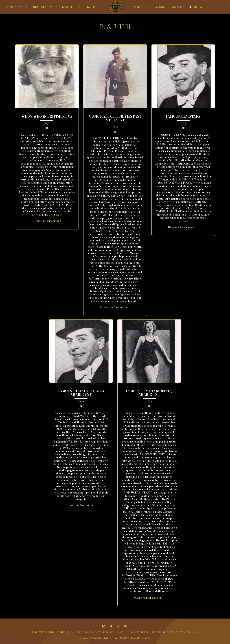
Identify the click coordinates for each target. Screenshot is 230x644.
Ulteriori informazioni (47, 221)
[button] (195, 7)
